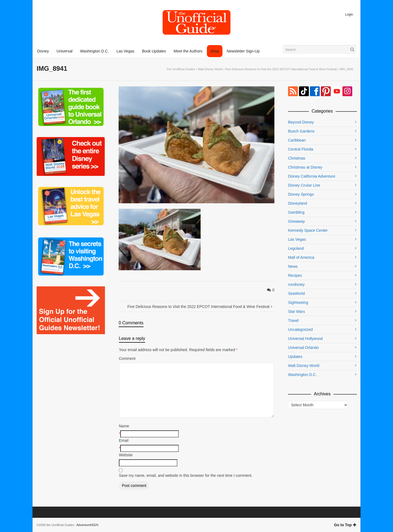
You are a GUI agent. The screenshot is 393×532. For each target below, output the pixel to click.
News (293, 266)
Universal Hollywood (305, 339)
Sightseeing (298, 302)
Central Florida (301, 149)
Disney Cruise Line (304, 185)
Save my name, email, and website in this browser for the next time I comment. (186, 475)
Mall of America (301, 257)
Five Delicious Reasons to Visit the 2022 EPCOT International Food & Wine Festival (281, 69)
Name (124, 426)
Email (124, 440)
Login (349, 14)
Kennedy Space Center (308, 230)
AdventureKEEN (87, 525)
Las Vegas (297, 239)
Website (126, 455)
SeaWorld (296, 293)
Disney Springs (301, 194)
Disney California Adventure (312, 176)
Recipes (295, 275)
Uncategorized (300, 330)
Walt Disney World (210, 69)
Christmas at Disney (305, 167)
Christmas (297, 158)
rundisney (296, 284)
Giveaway (296, 221)
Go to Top (345, 525)
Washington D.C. (302, 375)
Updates (295, 357)
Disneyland (297, 203)
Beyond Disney (301, 122)
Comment (127, 358)
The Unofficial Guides (181, 69)
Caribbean (297, 140)
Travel (293, 321)
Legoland (296, 248)
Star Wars (297, 311)
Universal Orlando (303, 348)
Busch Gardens (301, 131)
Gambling (296, 212)
